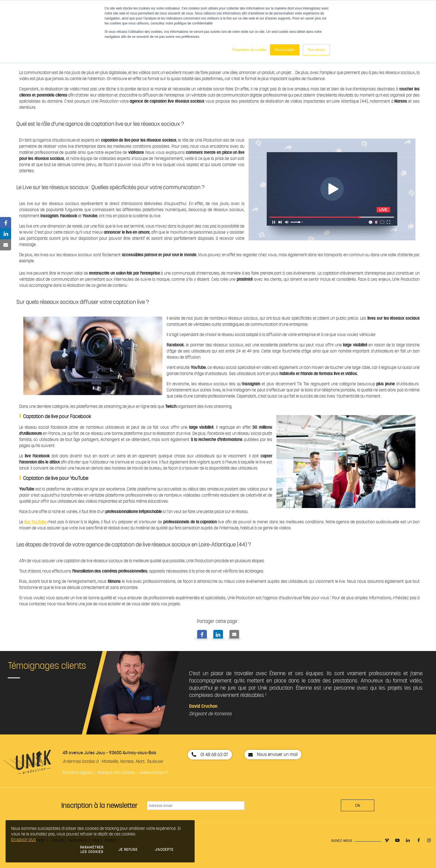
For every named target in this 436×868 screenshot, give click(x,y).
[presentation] (294, 805)
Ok (357, 805)
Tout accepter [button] (285, 50)
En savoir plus (23, 840)
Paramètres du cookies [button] (250, 50)
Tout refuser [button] (316, 50)
